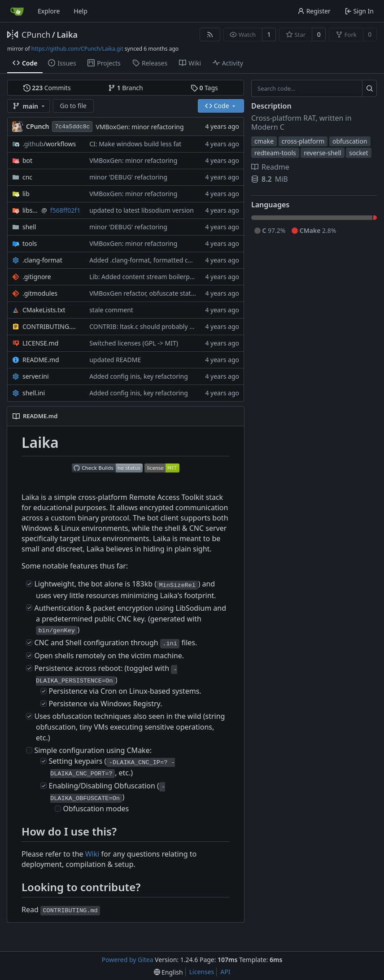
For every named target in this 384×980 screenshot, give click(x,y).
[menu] (168, 972)
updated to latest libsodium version (142, 210)
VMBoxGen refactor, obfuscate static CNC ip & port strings (174, 293)
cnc (27, 177)
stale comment (111, 310)
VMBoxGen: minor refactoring (140, 127)
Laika (67, 35)
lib (26, 194)
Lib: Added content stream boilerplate (145, 277)
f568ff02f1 (65, 210)
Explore (49, 11)
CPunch (36, 35)
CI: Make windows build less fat (135, 144)
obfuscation (350, 141)
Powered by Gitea (128, 960)
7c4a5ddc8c (72, 127)
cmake (264, 141)
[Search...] (369, 88)
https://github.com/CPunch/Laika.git (77, 49)
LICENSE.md (40, 343)
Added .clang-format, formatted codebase (151, 260)
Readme (270, 167)
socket (358, 153)
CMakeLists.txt (44, 310)
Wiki (92, 854)
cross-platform (303, 141)
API (225, 972)
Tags (204, 88)
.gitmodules (40, 293)
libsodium (30, 210)
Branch (126, 88)
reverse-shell (323, 153)
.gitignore (37, 277)
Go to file (73, 106)
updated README (115, 360)
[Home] (17, 11)
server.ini (36, 376)
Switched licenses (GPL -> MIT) (134, 343)
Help (81, 11)
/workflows (49, 144)
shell (29, 227)
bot (27, 160)
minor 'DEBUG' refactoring (128, 177)
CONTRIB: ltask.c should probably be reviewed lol (161, 326)
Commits (47, 88)
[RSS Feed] (210, 35)
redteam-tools (275, 153)
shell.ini (34, 393)
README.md (41, 360)
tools (30, 243)
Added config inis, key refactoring (139, 376)
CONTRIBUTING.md (51, 326)
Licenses (202, 972)
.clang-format (42, 260)
